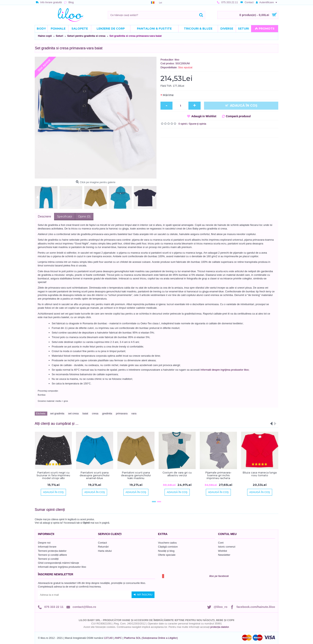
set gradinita (57, 413)
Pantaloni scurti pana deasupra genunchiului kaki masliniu (136, 475)
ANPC (118, 638)
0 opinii (183, 124)
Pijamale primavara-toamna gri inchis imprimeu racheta (218, 475)
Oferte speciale (167, 555)
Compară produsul (238, 116)
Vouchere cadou (167, 543)
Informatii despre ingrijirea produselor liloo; (225, 370)
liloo (177, 60)
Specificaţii (65, 216)
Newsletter (224, 555)
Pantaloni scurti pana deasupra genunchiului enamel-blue (95, 475)
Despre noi (44, 543)
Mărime (168, 95)
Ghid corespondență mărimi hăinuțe (58, 563)
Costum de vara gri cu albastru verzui (177, 474)
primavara (122, 413)
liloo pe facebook (219, 576)
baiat (85, 413)
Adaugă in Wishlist (204, 116)
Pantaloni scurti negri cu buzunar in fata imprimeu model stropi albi (53, 475)
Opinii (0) (84, 216)
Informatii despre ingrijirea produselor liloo (62, 567)
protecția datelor (220, 627)
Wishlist (222, 551)
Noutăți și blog (166, 551)
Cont (221, 543)
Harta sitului (105, 551)
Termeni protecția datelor (52, 551)
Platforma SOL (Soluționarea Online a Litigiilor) (151, 638)
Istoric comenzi (227, 547)
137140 (108, 638)
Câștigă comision (168, 547)
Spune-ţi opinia (198, 124)
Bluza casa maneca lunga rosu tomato (260, 474)
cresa (95, 413)
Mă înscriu (143, 595)
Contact (103, 543)
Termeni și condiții (48, 559)
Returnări (103, 547)
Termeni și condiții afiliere (52, 555)
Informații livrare (47, 547)
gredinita (107, 413)
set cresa (73, 413)
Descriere (44, 216)
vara (134, 413)
